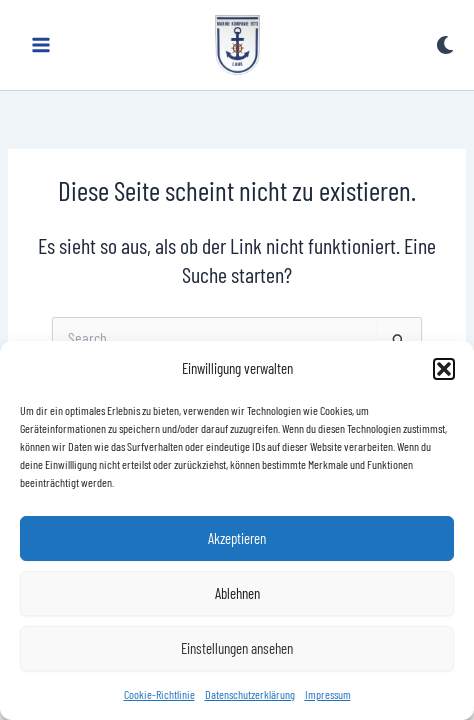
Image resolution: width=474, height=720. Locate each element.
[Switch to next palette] (445, 45)
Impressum (328, 694)
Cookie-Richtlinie (159, 694)
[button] (444, 369)
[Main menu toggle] (41, 45)
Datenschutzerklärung (250, 694)
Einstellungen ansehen (237, 648)
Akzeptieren (237, 538)
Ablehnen (237, 593)
